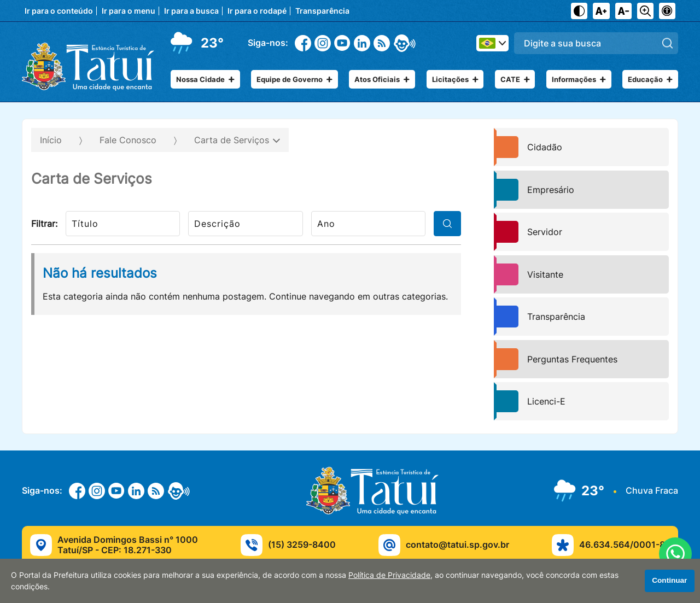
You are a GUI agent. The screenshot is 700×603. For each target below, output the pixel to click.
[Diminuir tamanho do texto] (623, 11)
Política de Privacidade (389, 575)
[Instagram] (323, 43)
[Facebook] (303, 43)
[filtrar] (447, 224)
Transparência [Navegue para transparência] (322, 11)
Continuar (669, 580)
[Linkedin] (362, 43)
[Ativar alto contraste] (579, 11)
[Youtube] (342, 43)
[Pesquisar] (667, 43)
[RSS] (382, 43)
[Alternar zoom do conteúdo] (645, 11)
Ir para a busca (191, 11)
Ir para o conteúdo (59, 11)
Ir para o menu (129, 11)
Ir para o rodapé (257, 11)
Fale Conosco (128, 140)
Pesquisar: (678, 32)
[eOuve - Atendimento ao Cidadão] (405, 43)
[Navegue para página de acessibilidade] (667, 11)
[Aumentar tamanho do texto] (601, 11)
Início (51, 140)
